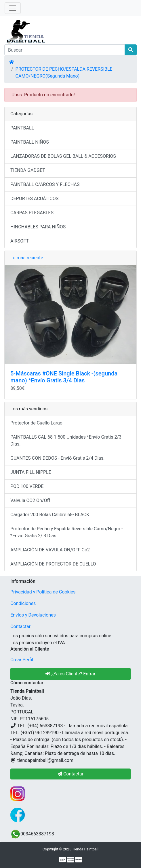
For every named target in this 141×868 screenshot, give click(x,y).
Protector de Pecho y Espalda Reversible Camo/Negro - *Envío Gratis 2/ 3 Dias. (66, 532)
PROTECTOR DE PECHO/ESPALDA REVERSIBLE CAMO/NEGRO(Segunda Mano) (64, 73)
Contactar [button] (70, 774)
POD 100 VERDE (27, 486)
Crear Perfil (22, 660)
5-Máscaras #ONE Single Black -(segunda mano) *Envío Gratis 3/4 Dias (64, 377)
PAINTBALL (22, 128)
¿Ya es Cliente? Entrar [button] (70, 674)
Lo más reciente (27, 258)
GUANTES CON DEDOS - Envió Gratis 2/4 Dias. (57, 458)
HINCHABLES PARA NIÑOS (38, 227)
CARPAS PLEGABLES (32, 213)
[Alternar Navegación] (13, 8)
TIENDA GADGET (28, 170)
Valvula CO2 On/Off (30, 500)
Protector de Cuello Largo (36, 423)
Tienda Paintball (85, 849)
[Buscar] (65, 50)
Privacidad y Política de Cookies (43, 592)
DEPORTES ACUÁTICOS (34, 199)
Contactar (20, 626)
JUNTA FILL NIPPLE (31, 472)
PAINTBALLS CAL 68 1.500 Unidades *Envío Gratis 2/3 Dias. (66, 440)
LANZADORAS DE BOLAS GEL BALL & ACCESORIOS (63, 156)
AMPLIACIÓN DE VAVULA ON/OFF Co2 (50, 550)
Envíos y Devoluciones (33, 615)
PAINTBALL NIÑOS (30, 142)
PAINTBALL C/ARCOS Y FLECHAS (45, 184)
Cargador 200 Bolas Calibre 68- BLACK (50, 515)
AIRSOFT (20, 241)
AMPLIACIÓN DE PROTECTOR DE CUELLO (53, 564)
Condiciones (23, 603)
